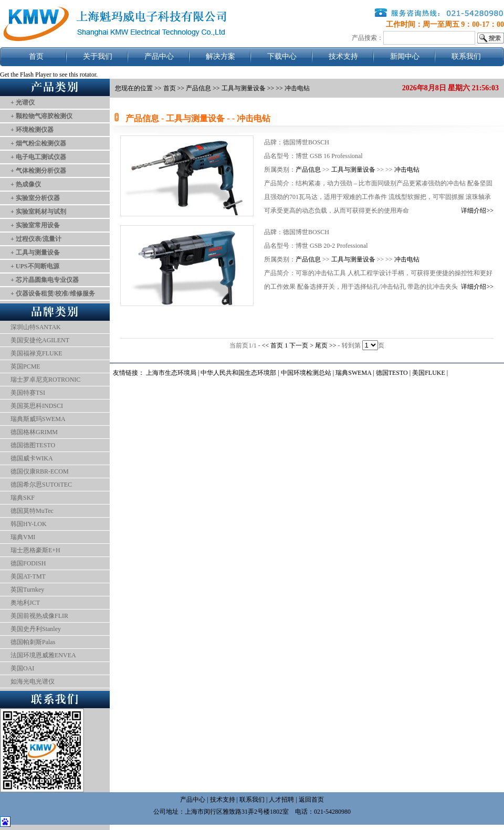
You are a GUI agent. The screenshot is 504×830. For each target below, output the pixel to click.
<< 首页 (274, 345)
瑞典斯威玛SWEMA (38, 419)
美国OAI (22, 668)
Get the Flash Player (26, 75)
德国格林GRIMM (34, 432)
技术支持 (343, 56)
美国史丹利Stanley (36, 629)
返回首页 (311, 800)
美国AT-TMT (28, 576)
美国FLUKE (429, 373)
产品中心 (159, 56)
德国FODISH (28, 563)
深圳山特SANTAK (36, 327)
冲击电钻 (407, 170)
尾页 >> (327, 345)
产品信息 (198, 88)
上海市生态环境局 (171, 373)
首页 (36, 56)
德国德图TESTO (33, 445)
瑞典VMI (23, 537)
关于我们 (98, 56)
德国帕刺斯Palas (33, 642)
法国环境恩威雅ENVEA (43, 655)
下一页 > (302, 345)
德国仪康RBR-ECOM (40, 471)
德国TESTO (392, 373)
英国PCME (25, 366)
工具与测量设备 (353, 170)
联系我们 (466, 56)
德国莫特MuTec (32, 511)
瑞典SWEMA (354, 373)
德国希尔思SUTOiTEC (41, 485)
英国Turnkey (27, 590)
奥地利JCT (25, 603)
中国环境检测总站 (306, 373)
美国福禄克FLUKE (36, 353)
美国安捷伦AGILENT (40, 340)
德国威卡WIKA (32, 458)
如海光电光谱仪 (33, 681)
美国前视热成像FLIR (39, 616)
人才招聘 (281, 800)
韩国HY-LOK (29, 524)
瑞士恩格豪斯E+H (35, 550)
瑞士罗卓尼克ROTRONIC (45, 380)
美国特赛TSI (28, 393)
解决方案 (220, 56)
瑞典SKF (23, 498)
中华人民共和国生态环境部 (238, 373)
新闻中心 (405, 56)
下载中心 (282, 56)
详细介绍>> (477, 211)
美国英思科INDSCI (37, 406)
